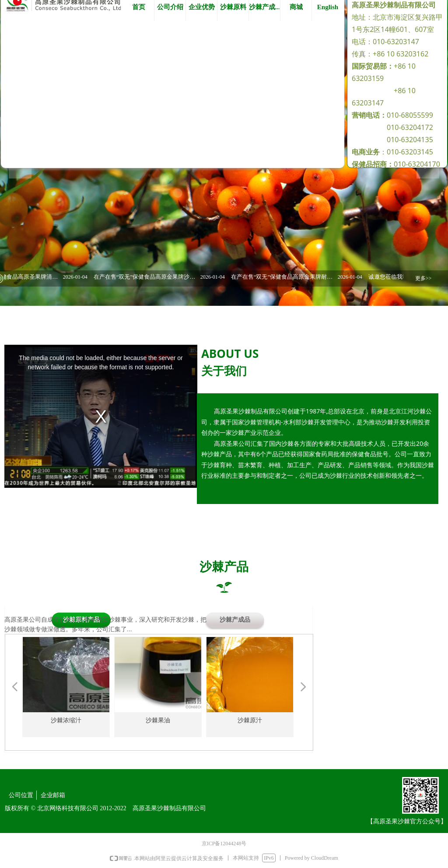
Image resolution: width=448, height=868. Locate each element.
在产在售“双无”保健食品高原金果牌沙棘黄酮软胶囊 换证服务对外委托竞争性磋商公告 (152, 277)
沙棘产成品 (235, 620)
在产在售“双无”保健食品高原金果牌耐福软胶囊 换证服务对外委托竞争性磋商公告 (289, 277)
